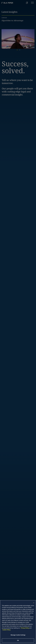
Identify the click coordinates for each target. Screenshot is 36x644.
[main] (18, 622)
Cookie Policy (6, 630)
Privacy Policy (25, 628)
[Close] (34, 603)
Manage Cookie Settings (18, 635)
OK (18, 640)
